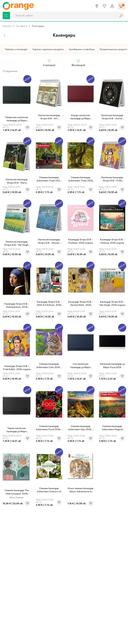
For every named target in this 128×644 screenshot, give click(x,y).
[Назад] (5, 36)
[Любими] (104, 6)
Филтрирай (78, 63)
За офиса (22, 26)
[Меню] (6, 15)
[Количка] (122, 6)
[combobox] (64, 15)
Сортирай (49, 63)
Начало (7, 26)
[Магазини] (97, 6)
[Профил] (112, 6)
